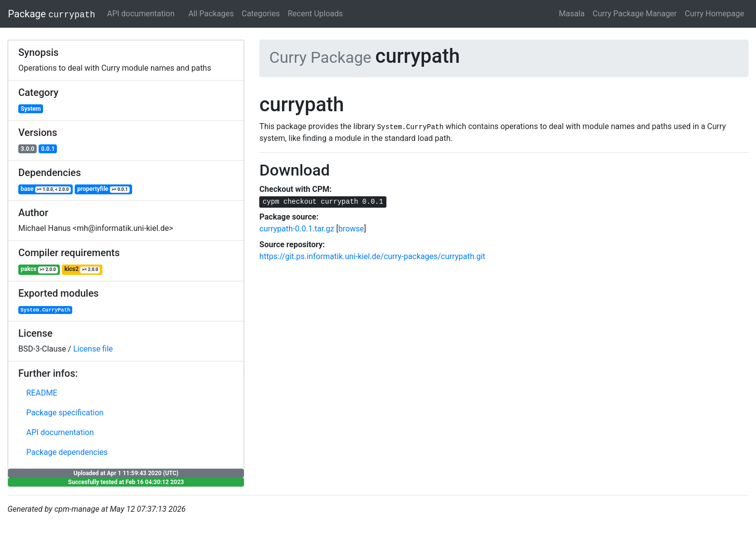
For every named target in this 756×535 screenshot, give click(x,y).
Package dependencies (67, 452)
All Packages (211, 14)
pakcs (39, 269)
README (42, 393)
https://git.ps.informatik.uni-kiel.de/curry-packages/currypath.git (372, 256)
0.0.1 (48, 149)
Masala (572, 14)
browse (351, 229)
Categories (260, 14)
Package (51, 14)
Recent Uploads (315, 14)
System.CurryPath (45, 310)
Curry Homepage (714, 14)
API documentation (141, 14)
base (46, 189)
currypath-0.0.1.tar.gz (297, 229)
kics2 (82, 269)
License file (93, 349)
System (31, 109)
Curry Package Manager (635, 14)
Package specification (65, 413)
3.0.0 (28, 149)
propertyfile (103, 189)
